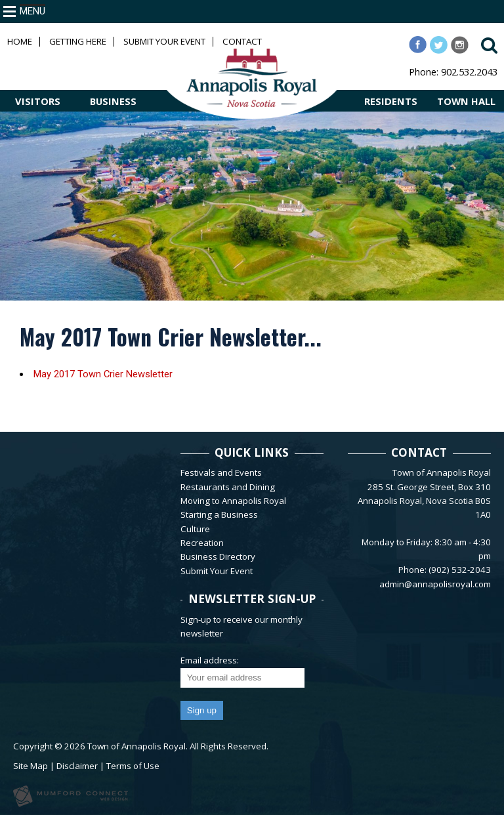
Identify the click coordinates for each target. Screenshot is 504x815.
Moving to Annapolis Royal (233, 501)
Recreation (202, 543)
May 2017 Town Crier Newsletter (103, 374)
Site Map (31, 766)
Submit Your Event (164, 42)
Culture (195, 529)
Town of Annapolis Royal (136, 746)
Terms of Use (133, 766)
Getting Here (78, 42)
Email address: (210, 660)
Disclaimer (77, 766)
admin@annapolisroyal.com (435, 584)
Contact (242, 42)
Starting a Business (219, 514)
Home (20, 42)
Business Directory (218, 556)
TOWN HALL (466, 101)
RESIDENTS (391, 101)
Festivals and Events (221, 472)
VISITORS (38, 101)
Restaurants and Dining (228, 487)
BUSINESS (113, 101)
